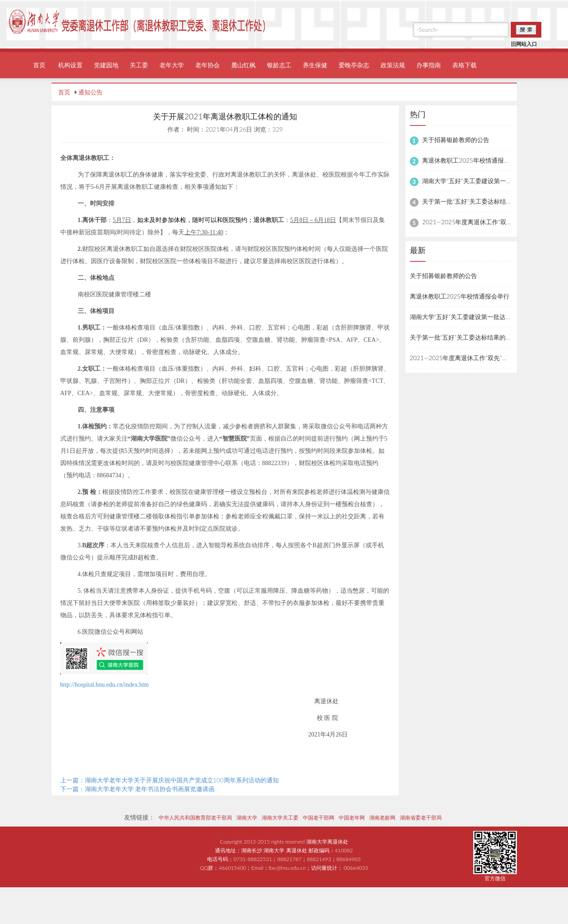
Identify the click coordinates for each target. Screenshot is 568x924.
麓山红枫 (243, 65)
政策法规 (393, 65)
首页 (39, 65)
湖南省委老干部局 (421, 818)
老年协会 (208, 65)
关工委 (139, 65)
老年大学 (172, 65)
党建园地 (106, 65)
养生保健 (315, 65)
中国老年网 (352, 818)
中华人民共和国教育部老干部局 (195, 818)
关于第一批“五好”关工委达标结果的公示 (476, 201)
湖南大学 (247, 818)
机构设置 (70, 65)
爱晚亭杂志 (354, 65)
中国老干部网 (319, 818)
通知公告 (90, 92)
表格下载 (464, 65)
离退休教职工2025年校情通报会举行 (472, 160)
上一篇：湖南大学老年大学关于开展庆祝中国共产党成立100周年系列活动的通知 (170, 780)
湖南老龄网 (382, 818)
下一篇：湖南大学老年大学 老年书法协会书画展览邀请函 (138, 789)
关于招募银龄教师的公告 (456, 140)
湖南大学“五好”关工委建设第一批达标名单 (479, 181)
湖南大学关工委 (280, 818)
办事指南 (429, 65)
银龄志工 (279, 65)
